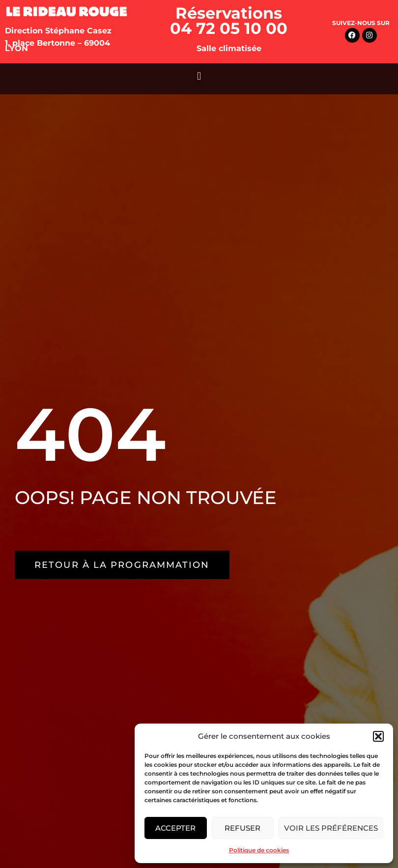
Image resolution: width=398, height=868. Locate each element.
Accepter (175, 828)
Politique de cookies (259, 850)
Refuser (242, 828)
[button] (378, 736)
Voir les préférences (331, 828)
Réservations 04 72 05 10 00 (229, 21)
